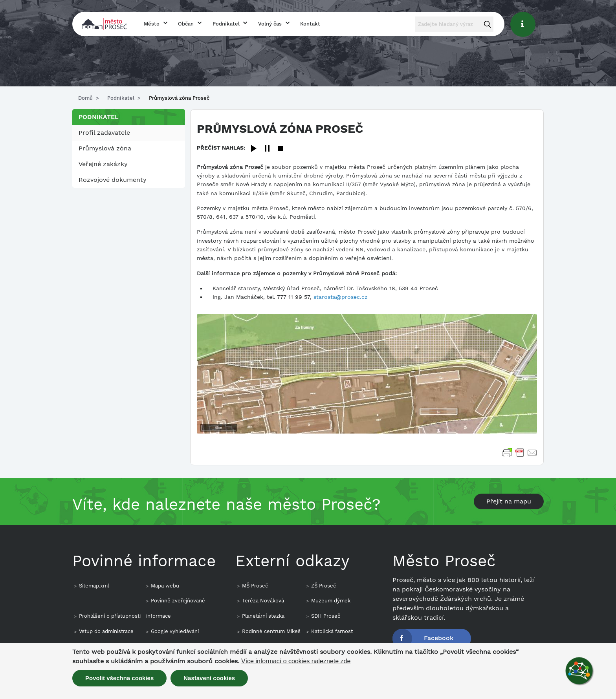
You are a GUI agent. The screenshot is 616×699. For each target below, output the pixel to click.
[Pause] (267, 149)
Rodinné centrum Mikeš (271, 631)
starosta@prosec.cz (340, 297)
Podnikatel (226, 24)
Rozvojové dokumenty (113, 180)
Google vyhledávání (175, 631)
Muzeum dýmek (331, 601)
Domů (85, 98)
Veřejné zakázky (103, 164)
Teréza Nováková (263, 601)
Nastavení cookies (209, 678)
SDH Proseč (326, 616)
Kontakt (310, 24)
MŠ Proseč (255, 586)
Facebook (439, 638)
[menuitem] (129, 133)
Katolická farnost (332, 631)
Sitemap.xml (94, 586)
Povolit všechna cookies (119, 678)
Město (152, 24)
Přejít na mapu (509, 501)
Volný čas (270, 24)
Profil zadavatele (104, 133)
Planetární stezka (263, 616)
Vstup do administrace (106, 631)
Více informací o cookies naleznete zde (296, 661)
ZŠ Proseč (324, 586)
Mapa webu (165, 586)
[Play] (254, 149)
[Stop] (280, 149)
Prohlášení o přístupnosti (110, 616)
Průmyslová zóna (105, 148)
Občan (186, 24)
